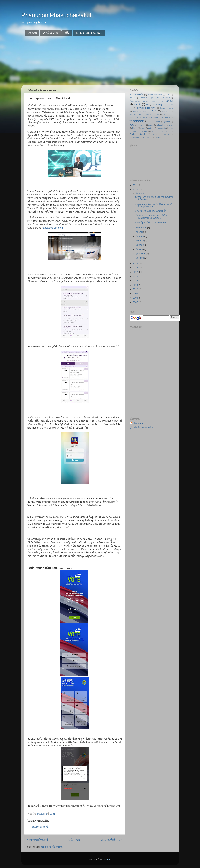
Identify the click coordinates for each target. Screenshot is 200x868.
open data (162, 128)
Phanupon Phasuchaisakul (56, 15)
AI (162, 101)
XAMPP (157, 137)
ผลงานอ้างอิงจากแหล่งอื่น (89, 33)
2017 (136, 272)
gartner (167, 122)
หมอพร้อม (166, 98)
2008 (136, 298)
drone (157, 114)
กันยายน (140, 236)
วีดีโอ (67, 33)
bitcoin (137, 104)
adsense (145, 101)
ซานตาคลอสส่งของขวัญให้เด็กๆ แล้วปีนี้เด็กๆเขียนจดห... (154, 205)
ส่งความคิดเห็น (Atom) (52, 847)
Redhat (155, 131)
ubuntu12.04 (134, 137)
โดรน (168, 95)
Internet (142, 125)
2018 (136, 268)
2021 (136, 185)
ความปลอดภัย (137, 95)
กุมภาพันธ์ (141, 254)
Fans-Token (156, 122)
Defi (154, 111)
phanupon (138, 423)
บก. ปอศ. (133, 98)
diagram (166, 111)
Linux (171, 125)
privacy (144, 131)
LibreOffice (161, 125)
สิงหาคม (140, 241)
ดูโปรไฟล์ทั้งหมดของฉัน (141, 427)
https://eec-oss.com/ (53, 228)
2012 (136, 289)
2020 (136, 189)
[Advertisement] (100, 61)
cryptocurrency (146, 108)
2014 (136, 281)
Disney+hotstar (135, 114)
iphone (151, 125)
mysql (143, 128)
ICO (132, 125)
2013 (136, 285)
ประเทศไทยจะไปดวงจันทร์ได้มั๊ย (151, 211)
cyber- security (140, 111)
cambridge (158, 105)
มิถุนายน (140, 245)
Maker (135, 128)
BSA (148, 105)
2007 (136, 302)
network (151, 128)
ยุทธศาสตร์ (155, 98)
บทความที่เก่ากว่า (110, 840)
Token (166, 134)
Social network (138, 134)
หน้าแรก (32, 33)
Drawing (148, 114)
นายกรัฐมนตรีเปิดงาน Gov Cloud (151, 222)
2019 (136, 263)
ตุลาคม (139, 232)
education (154, 117)
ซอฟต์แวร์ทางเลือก (155, 95)
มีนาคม (140, 249)
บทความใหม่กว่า (38, 840)
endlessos (166, 117)
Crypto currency (166, 108)
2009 (136, 294)
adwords (155, 101)
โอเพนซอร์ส (134, 101)
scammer (166, 131)
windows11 (147, 137)
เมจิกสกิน (144, 98)
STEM (155, 134)
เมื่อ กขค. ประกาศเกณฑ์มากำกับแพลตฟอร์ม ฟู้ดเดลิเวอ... (151, 217)
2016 (136, 276)
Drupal (166, 114)
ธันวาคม (140, 193)
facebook (137, 121)
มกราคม (140, 258)
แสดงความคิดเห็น (40, 827)
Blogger (107, 860)
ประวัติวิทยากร (50, 33)
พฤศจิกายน (141, 228)
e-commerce (142, 117)
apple (170, 101)
